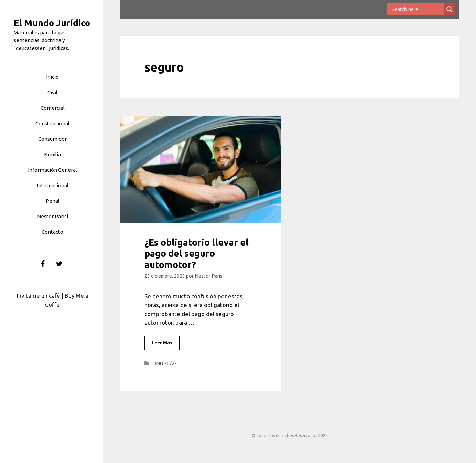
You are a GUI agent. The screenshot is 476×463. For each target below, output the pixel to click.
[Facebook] (43, 264)
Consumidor (52, 139)
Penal (53, 201)
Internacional (53, 185)
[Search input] (417, 9)
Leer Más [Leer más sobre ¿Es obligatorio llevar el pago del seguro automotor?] (162, 343)
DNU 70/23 (165, 364)
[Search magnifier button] (450, 9)
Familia (52, 154)
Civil (52, 92)
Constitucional (52, 123)
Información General (52, 170)
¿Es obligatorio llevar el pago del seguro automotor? (197, 254)
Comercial (53, 108)
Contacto (52, 232)
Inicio (52, 77)
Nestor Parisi (53, 216)
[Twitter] (60, 264)
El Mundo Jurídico (52, 23)
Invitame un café (39, 296)
